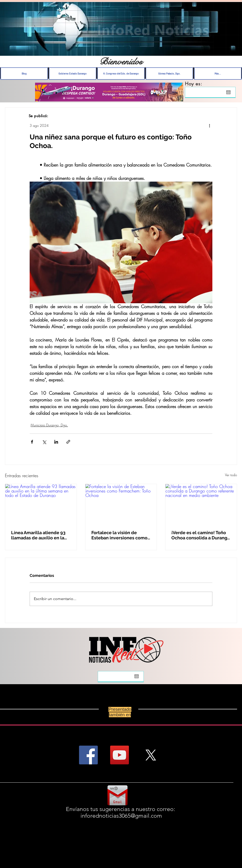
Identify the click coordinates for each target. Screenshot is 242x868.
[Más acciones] (209, 125)
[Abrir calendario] (228, 92)
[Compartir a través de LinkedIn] (56, 442)
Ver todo (231, 475)
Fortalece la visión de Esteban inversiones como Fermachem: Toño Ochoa (119, 535)
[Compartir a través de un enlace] (68, 442)
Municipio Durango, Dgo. (49, 425)
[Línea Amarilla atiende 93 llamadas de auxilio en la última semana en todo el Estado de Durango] (41, 504)
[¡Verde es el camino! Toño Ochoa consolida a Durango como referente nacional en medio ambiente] (201, 504)
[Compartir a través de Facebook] (32, 442)
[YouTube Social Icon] (120, 755)
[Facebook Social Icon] (88, 755)
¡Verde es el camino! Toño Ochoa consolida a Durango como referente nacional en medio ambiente (201, 535)
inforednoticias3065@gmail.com (121, 816)
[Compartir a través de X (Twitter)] (44, 442)
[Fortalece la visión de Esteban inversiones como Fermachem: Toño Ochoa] (121, 504)
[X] (151, 755)
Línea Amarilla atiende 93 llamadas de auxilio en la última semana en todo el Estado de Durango (38, 535)
